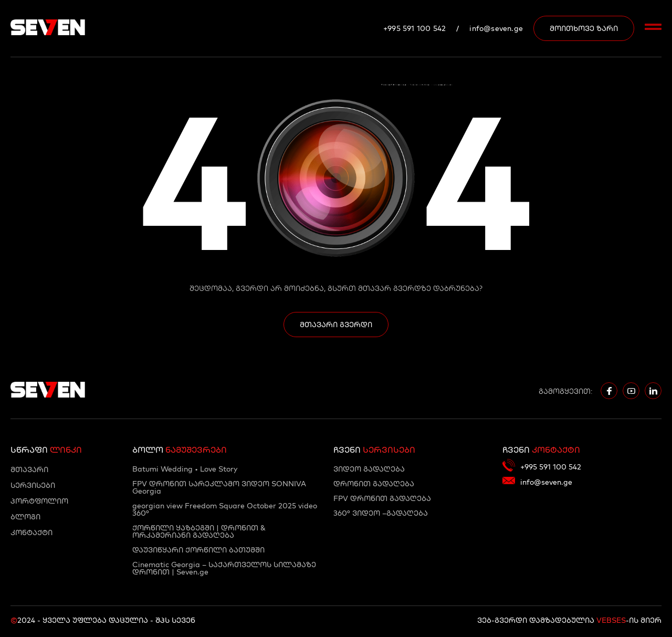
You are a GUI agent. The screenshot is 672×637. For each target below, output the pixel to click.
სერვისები (33, 485)
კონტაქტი (31, 532)
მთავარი (29, 469)
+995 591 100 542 (414, 28)
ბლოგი (25, 517)
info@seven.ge (496, 28)
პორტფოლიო (39, 501)
